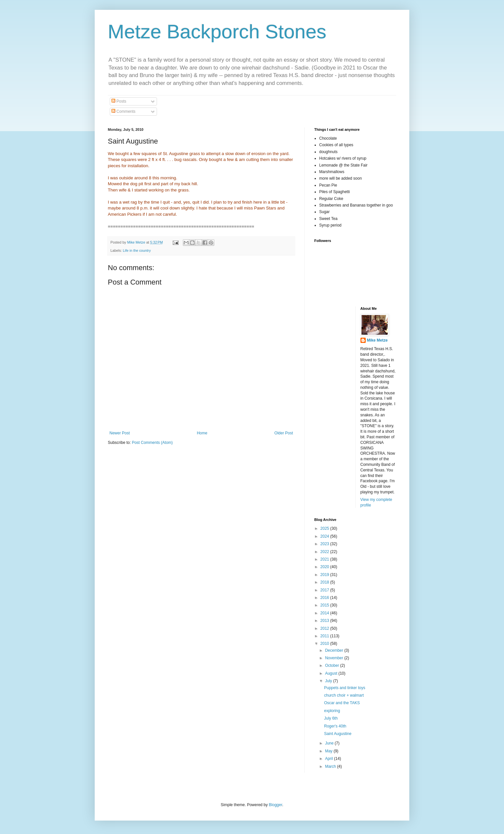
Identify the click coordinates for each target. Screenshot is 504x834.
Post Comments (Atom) (152, 443)
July (329, 681)
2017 (325, 590)
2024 (325, 536)
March (331, 766)
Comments (123, 111)
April (330, 759)
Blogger (275, 805)
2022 (325, 552)
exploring (332, 711)
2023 (325, 544)
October (333, 665)
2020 (325, 567)
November (335, 658)
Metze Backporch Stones (217, 32)
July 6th (331, 718)
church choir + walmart (344, 695)
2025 (325, 528)
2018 (325, 582)
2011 (325, 636)
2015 (325, 605)
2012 (325, 628)
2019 (325, 575)
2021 (325, 559)
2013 (325, 621)
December (335, 650)
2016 (325, 598)
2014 (325, 613)
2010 (325, 644)
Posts (119, 101)
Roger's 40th (335, 726)
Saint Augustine (338, 734)
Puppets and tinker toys (345, 688)
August (332, 673)
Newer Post (120, 433)
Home (202, 433)
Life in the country (137, 250)
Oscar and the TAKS (342, 703)
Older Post (284, 433)
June (330, 743)
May (329, 751)
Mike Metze (377, 340)
